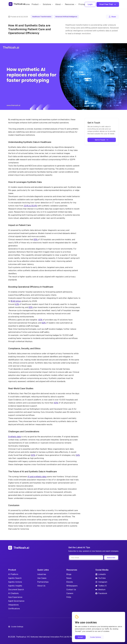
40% (40, 320)
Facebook (101, 593)
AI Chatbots (13, 593)
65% (36, 240)
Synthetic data (15, 437)
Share (112, 17)
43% (17, 304)
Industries (42, 574)
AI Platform (13, 574)
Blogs (69, 574)
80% (33, 455)
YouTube (101, 578)
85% (31, 307)
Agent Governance (16, 601)
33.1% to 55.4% (30, 206)
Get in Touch (102, 140)
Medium (100, 590)
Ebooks (70, 582)
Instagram (101, 582)
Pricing (82, 4)
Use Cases (42, 578)
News (69, 578)
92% (44, 323)
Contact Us (71, 590)
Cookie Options (95, 637)
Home (27, 4)
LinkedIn (101, 574)
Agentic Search (15, 578)
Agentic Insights (15, 586)
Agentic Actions (15, 582)
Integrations (13, 605)
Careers (70, 593)
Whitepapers (72, 586)
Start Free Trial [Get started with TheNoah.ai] (108, 4)
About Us (41, 586)
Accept (80, 637)
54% (78, 455)
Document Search (16, 590)
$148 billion (16, 301)
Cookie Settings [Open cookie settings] (16, 627)
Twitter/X (101, 586)
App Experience (15, 597)
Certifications (14, 609)
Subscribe (111, 558)
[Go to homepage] (17, 4)
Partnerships (43, 582)
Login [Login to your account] (90, 4)
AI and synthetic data (37, 477)
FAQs (69, 597)
